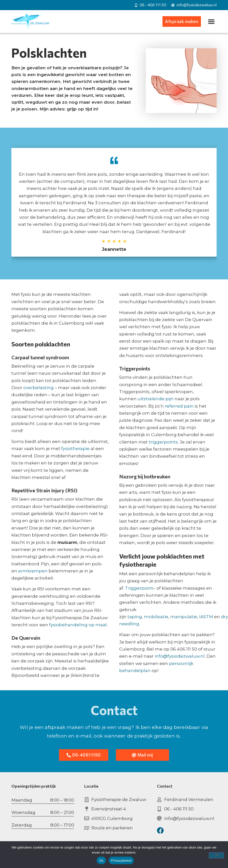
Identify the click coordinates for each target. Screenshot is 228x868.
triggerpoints (163, 442)
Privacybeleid (121, 861)
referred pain (179, 406)
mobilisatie (156, 617)
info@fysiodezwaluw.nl (180, 656)
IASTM (206, 617)
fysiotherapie (75, 449)
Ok (101, 861)
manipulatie (184, 617)
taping (135, 617)
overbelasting (38, 388)
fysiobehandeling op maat (78, 625)
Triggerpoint (139, 588)
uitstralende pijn (156, 399)
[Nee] (216, 855)
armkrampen (33, 571)
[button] (211, 21)
